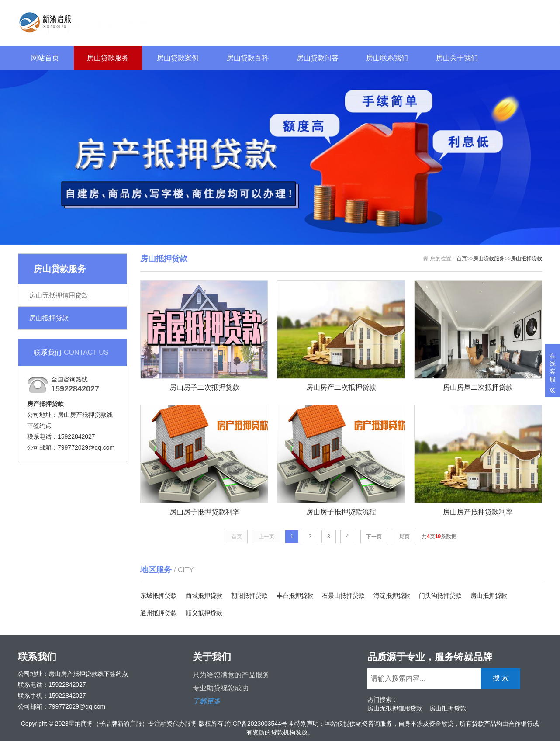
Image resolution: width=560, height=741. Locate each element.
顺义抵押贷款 (204, 613)
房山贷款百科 (248, 58)
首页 (462, 259)
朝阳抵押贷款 (249, 596)
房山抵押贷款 (49, 318)
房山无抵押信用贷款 (59, 295)
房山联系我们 (387, 58)
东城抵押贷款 (159, 596)
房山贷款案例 (178, 58)
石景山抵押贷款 (343, 596)
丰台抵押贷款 (295, 596)
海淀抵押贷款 (392, 596)
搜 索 (520, 22)
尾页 (404, 537)
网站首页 (45, 58)
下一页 (374, 537)
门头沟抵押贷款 (440, 596)
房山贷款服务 (108, 58)
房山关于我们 (457, 58)
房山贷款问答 (318, 58)
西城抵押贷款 (204, 596)
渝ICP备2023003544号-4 (259, 724)
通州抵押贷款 (159, 613)
